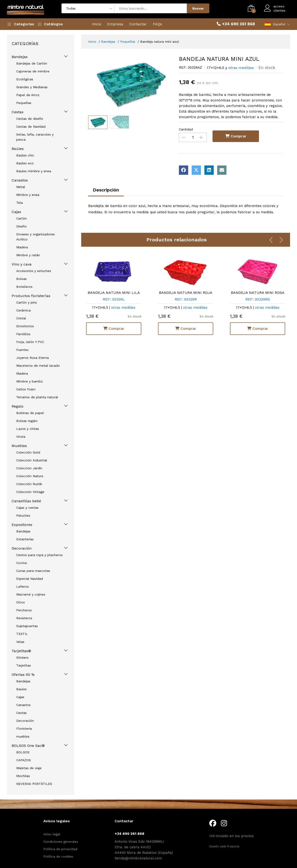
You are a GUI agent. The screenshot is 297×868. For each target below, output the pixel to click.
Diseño (21, 226)
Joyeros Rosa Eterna (32, 358)
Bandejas (23, 531)
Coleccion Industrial (32, 460)
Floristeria (24, 729)
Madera (22, 247)
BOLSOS (23, 752)
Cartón (21, 218)
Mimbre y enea (28, 195)
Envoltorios (25, 326)
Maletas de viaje (29, 768)
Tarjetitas (24, 665)
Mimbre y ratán (28, 255)
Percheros (24, 610)
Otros (21, 602)
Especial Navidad (30, 579)
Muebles (19, 446)
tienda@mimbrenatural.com (138, 858)
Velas (20, 642)
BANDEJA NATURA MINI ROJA (186, 293)
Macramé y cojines (31, 594)
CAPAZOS (24, 760)
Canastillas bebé (26, 501)
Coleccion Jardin (29, 468)
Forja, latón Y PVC (30, 342)
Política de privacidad (60, 849)
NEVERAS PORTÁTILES (34, 784)
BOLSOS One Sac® (28, 746)
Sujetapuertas (27, 626)
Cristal (21, 318)
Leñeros (23, 586)
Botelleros (24, 287)
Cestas (21, 713)
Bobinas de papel (30, 413)
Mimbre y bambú (29, 381)
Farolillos (23, 334)
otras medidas (123, 308)
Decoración (22, 548)
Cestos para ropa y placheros (39, 555)
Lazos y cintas (28, 429)
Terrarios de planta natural (37, 397)
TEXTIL (22, 634)
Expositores (22, 525)
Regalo (18, 406)
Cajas (16, 212)
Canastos (20, 180)
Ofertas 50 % (23, 675)
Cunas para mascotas (33, 571)
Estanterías (25, 539)
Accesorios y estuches (34, 271)
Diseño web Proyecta (224, 846)
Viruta (21, 437)
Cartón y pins (27, 302)
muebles (23, 736)
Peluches (23, 515)
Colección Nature (30, 476)
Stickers (22, 657)
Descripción (106, 190)
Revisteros (24, 618)
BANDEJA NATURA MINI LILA (114, 293)
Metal (21, 187)
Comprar (114, 328)
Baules (21, 689)
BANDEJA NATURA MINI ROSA (258, 293)
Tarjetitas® (21, 651)
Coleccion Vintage (30, 492)
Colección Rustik (29, 484)
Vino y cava (22, 264)
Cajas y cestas (27, 508)
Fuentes (22, 350)
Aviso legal (52, 834)
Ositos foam (26, 389)
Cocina (21, 563)
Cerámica (23, 310)
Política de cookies (58, 856)
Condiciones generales (61, 842)
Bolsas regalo (27, 421)
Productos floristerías (31, 296)
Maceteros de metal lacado (38, 366)
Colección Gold (28, 452)
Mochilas (23, 776)
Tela (19, 203)
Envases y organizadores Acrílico (36, 237)
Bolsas (21, 279)
